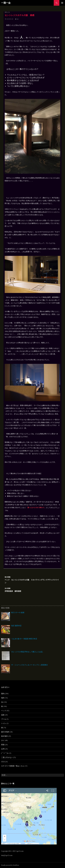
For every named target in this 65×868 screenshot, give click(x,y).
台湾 (3, 749)
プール (4, 719)
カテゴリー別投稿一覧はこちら (13, 766)
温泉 (3, 715)
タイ (3, 740)
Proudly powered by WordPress (10, 865)
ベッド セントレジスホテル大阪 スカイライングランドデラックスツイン (32, 580)
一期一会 (6, 3)
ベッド (4, 711)
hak (18, 19)
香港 (3, 745)
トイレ (4, 723)
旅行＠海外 (5, 732)
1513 (3, 762)
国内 (6, 12)
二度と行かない (7, 757)
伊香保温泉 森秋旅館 (32, 590)
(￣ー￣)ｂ (5, 753)
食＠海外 (4, 736)
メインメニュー (62, 3)
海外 (3, 698)
